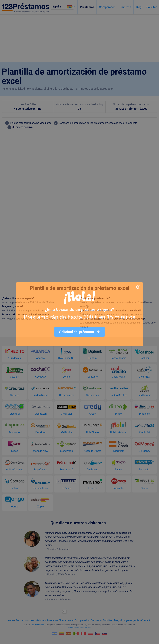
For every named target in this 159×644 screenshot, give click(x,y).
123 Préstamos (37, 625)
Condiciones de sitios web (79, 628)
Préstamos (87, 7)
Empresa (125, 7)
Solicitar (152, 7)
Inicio (72, 7)
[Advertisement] (79, 38)
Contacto (146, 620)
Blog (139, 7)
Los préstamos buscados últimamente (51, 620)
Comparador (107, 7)
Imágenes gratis (130, 620)
